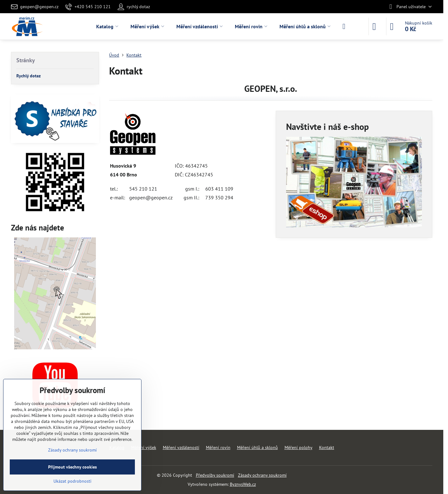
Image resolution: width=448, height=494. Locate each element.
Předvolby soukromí (215, 475)
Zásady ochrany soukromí (262, 475)
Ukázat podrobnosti (72, 481)
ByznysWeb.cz (243, 484)
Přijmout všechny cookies (72, 467)
